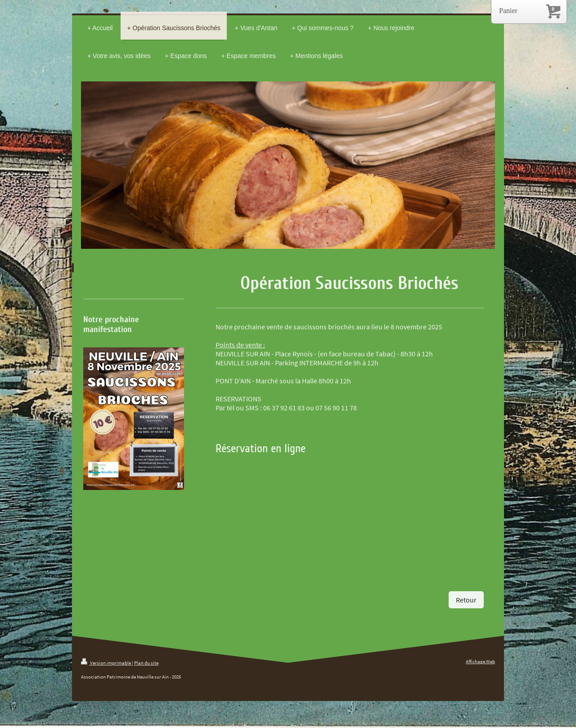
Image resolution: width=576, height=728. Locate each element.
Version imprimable (106, 663)
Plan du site (146, 663)
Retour (466, 600)
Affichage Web (480, 661)
